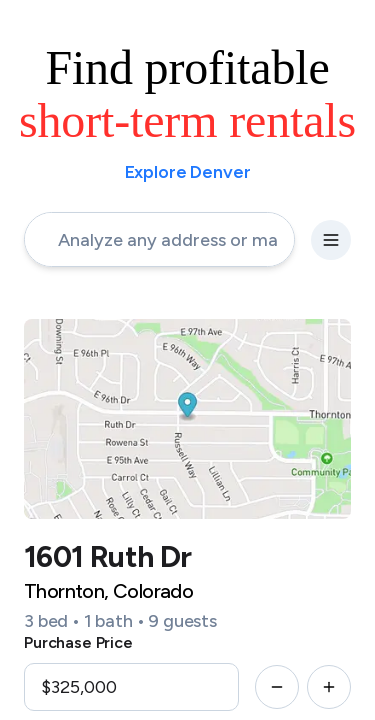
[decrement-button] (277, 687)
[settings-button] (331, 240)
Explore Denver (188, 172)
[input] (131, 687)
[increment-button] (329, 687)
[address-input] (159, 239)
